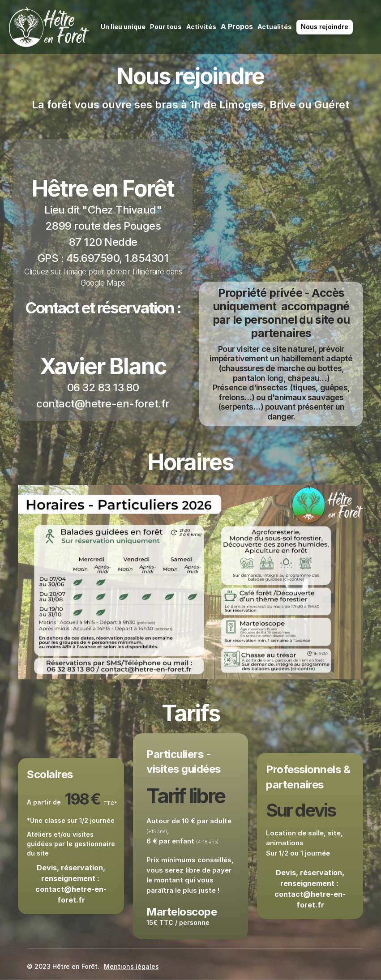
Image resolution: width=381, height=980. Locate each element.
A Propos (237, 26)
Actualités (275, 27)
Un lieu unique (123, 27)
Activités (201, 27)
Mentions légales (131, 966)
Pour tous (166, 27)
